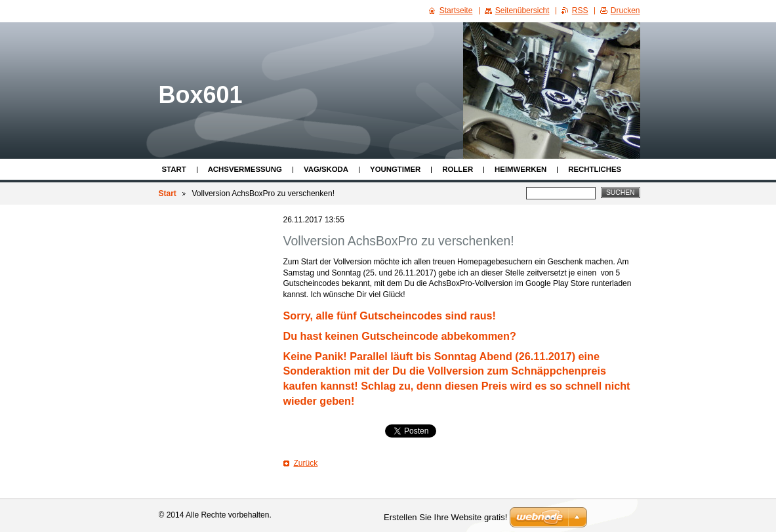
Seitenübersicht (522, 10)
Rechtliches (595, 169)
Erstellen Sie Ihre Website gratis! (445, 517)
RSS (580, 10)
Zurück (306, 463)
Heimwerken (521, 169)
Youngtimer (395, 169)
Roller (458, 169)
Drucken (625, 10)
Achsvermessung (245, 169)
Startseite (456, 10)
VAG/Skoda (326, 169)
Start (174, 169)
